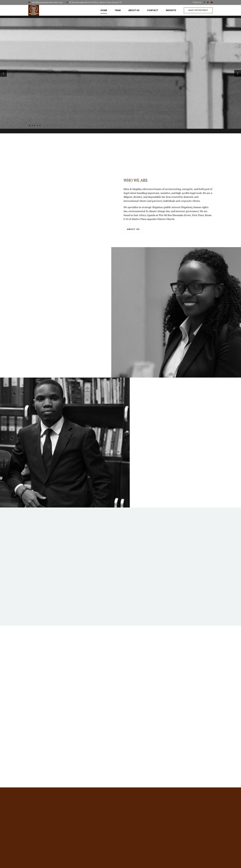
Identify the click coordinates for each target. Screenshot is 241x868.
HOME (104, 10)
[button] (3, 73)
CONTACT (153, 10)
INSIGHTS (171, 10)
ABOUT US (134, 10)
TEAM (118, 10)
